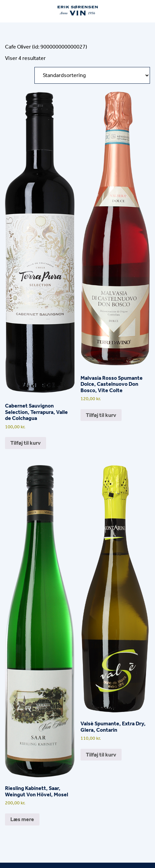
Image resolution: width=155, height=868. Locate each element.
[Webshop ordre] (92, 75)
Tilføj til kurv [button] (26, 443)
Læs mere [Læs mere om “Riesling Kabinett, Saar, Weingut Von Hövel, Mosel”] (22, 819)
